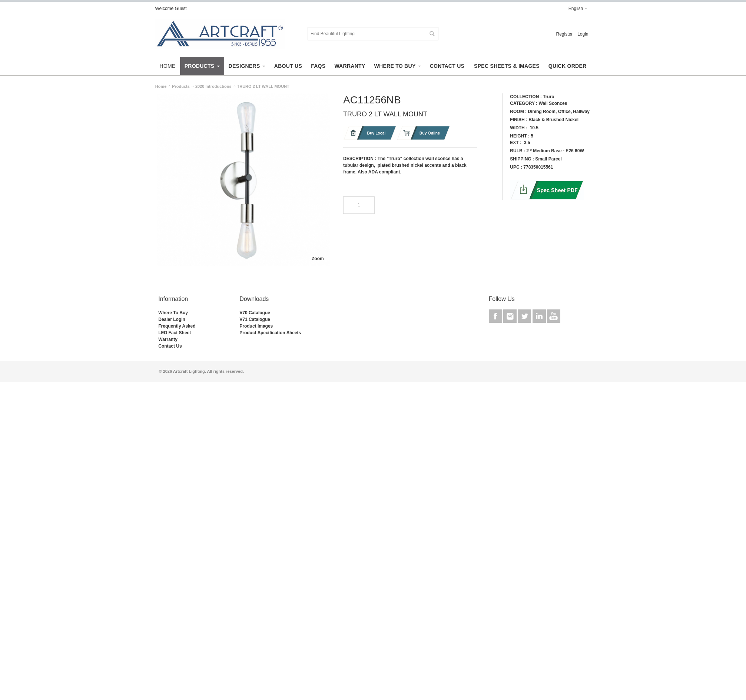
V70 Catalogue (255, 313)
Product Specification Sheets (270, 333)
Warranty (168, 339)
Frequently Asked (177, 326)
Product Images (256, 326)
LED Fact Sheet (175, 333)
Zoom (318, 259)
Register (564, 34)
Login (583, 34)
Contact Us (170, 346)
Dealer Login (172, 319)
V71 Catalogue (255, 319)
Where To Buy (173, 313)
